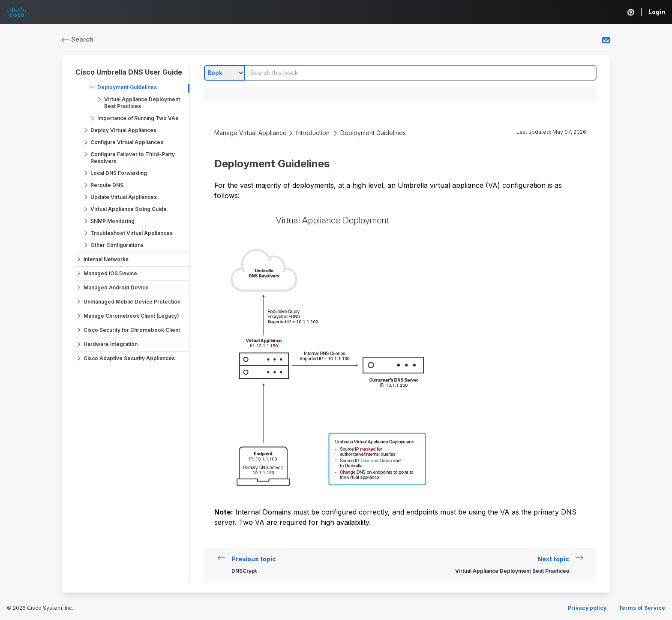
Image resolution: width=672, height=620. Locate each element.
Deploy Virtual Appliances (123, 130)
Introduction (313, 133)
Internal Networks (106, 259)
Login (657, 12)
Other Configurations (117, 245)
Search (78, 39)
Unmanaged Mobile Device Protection (132, 302)
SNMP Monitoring (112, 221)
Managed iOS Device (110, 273)
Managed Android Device (116, 287)
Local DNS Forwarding (119, 173)
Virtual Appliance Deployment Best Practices (142, 103)
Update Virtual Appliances (124, 197)
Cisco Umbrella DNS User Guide (129, 72)
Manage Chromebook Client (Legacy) (131, 316)
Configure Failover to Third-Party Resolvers (133, 158)
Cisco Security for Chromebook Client (132, 330)
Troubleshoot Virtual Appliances (132, 233)
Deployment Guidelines (127, 87)
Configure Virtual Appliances (127, 142)
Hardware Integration (111, 344)
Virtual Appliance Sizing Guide (129, 209)
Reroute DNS (107, 185)
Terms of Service (642, 608)
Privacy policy (587, 608)
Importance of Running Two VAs (138, 118)
